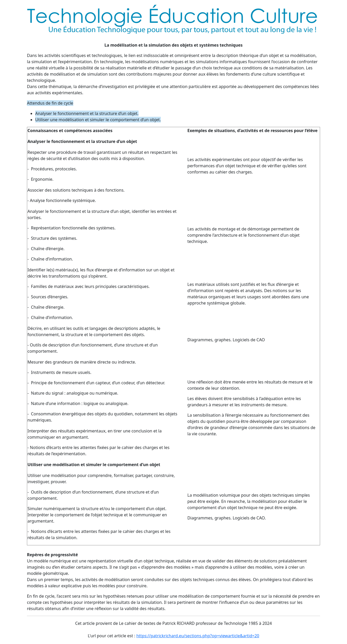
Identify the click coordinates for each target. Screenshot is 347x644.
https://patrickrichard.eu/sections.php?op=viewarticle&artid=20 (198, 636)
